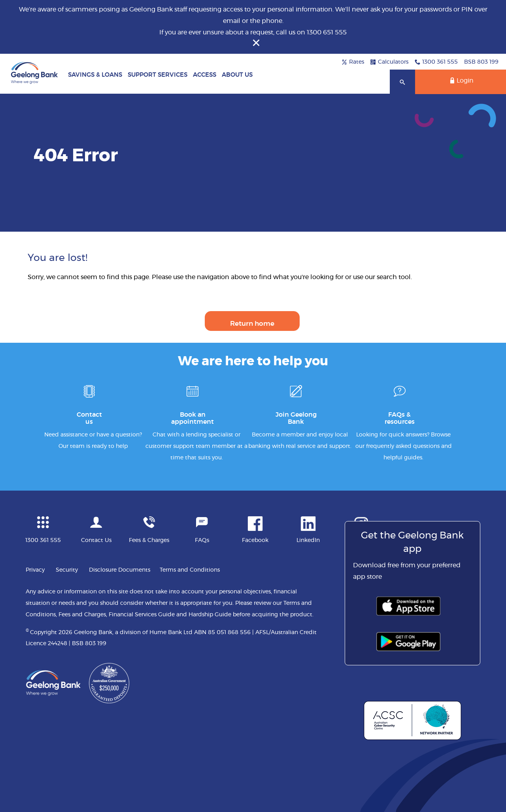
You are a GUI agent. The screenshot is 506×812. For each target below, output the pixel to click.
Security (67, 570)
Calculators (389, 62)
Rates (353, 62)
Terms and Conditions (190, 570)
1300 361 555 (436, 62)
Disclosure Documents (120, 570)
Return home (252, 324)
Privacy (35, 570)
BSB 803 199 (481, 62)
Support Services (158, 75)
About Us (237, 75)
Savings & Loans (95, 75)
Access (205, 75)
